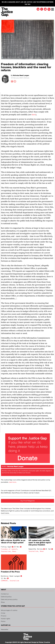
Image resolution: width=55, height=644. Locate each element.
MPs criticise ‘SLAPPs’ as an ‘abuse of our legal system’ (13, 542)
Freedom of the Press (11, 572)
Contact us (5, 594)
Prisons (4, 616)
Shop (3, 602)
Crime (3, 613)
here (34, 114)
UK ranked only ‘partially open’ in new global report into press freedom (40, 543)
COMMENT (4, 581)
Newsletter (5, 630)
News (14, 551)
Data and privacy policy (9, 600)
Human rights (6, 619)
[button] (49, 9)
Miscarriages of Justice (9, 610)
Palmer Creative (44, 642)
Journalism (6, 551)
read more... (13, 482)
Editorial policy (6, 597)
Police (3, 621)
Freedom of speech (9, 549)
